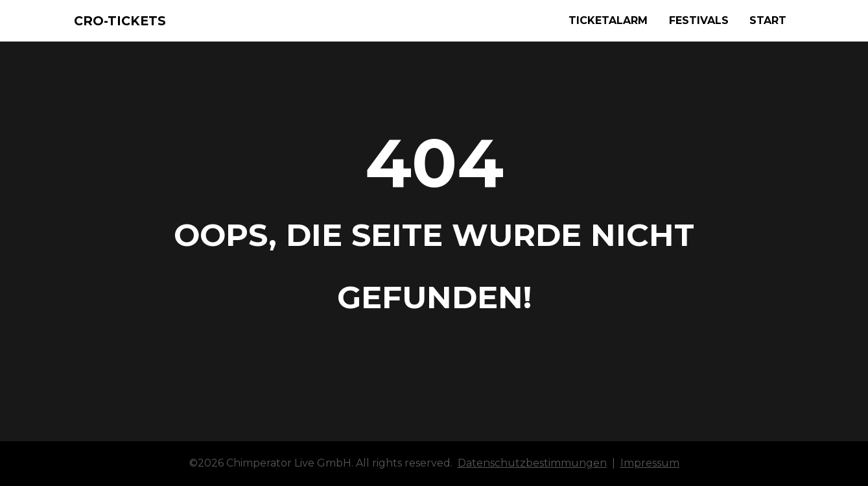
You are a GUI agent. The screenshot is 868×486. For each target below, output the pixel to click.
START (768, 20)
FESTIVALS (699, 20)
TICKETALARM (608, 20)
